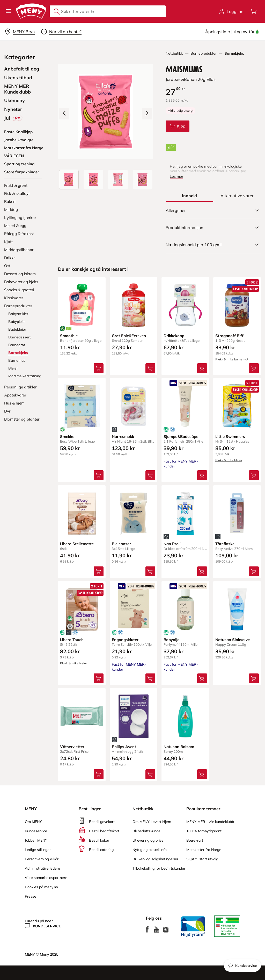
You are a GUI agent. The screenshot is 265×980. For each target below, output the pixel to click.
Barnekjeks (234, 53)
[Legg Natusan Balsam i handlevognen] (202, 774)
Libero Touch (72, 639)
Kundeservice (36, 831)
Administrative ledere (42, 868)
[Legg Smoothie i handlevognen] (99, 368)
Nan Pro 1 (173, 544)
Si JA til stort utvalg (202, 859)
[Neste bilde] (147, 114)
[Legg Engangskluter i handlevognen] (150, 678)
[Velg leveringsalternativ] (20, 32)
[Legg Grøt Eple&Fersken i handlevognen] (150, 368)
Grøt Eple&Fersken (129, 336)
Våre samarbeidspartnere (46, 878)
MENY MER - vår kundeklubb (210, 822)
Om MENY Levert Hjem (152, 822)
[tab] (189, 196)
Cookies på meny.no (41, 887)
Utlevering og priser (149, 840)
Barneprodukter (204, 53)
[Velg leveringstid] (61, 32)
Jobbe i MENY (36, 840)
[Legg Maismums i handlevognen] (178, 126)
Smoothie (69, 336)
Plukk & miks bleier (229, 460)
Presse (31, 896)
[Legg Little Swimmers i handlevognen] (254, 475)
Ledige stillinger (38, 850)
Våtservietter (72, 746)
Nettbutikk (174, 53)
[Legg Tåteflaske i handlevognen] (254, 571)
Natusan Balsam (179, 746)
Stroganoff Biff (229, 336)
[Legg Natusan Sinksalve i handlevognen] (254, 678)
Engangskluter (125, 639)
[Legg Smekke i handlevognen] (99, 475)
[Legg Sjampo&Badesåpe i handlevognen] (202, 475)
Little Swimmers (230, 436)
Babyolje (171, 639)
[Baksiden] (118, 180)
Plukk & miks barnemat (232, 359)
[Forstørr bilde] (106, 112)
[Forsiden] (93, 180)
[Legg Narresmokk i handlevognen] (150, 475)
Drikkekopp (174, 336)
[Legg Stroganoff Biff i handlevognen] (254, 368)
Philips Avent (124, 746)
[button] (8, 11)
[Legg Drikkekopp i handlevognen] (202, 368)
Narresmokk (123, 436)
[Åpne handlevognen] (254, 11)
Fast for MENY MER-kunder (129, 667)
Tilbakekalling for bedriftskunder (159, 868)
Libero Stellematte (77, 544)
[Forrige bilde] (64, 114)
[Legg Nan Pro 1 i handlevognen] (202, 571)
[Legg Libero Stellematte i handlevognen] (99, 571)
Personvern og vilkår (42, 859)
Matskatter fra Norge (204, 850)
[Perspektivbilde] (143, 180)
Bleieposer (121, 544)
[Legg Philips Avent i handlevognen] (150, 774)
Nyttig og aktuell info (150, 850)
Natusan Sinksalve (233, 639)
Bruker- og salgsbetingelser (155, 859)
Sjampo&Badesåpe (181, 436)
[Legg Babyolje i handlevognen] (202, 678)
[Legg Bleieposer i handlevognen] (150, 571)
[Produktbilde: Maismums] (69, 180)
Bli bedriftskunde (146, 831)
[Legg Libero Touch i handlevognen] (99, 678)
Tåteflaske (225, 544)
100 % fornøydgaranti (204, 831)
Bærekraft (195, 840)
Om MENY (33, 822)
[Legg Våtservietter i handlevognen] (99, 774)
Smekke (67, 436)
